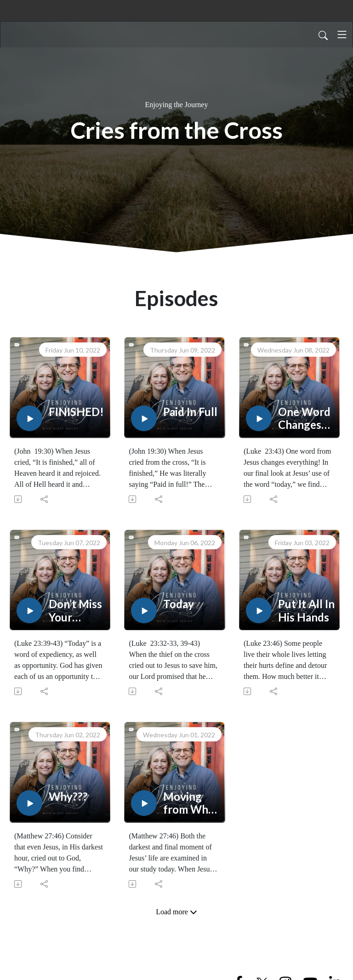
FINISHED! (76, 412)
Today (179, 604)
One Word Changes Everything (306, 419)
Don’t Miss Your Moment (75, 611)
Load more (176, 912)
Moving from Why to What (189, 803)
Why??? (68, 797)
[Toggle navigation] (342, 34)
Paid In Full (190, 412)
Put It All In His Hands (306, 611)
